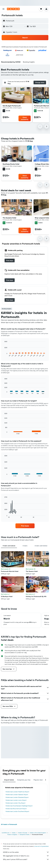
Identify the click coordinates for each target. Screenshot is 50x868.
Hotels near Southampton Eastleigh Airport (19, 806)
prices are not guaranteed (41, 846)
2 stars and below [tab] (41, 546)
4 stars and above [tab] (9, 546)
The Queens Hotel (9, 218)
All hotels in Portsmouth (9, 824)
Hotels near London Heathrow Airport (17, 792)
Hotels (14, 833)
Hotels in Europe (23, 833)
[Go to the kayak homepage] (13, 9)
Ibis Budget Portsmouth (12, 106)
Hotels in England (12, 834)
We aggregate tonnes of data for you (26, 856)
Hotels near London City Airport (15, 803)
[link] (10, 260)
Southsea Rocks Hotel (11, 164)
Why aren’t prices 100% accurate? (26, 859)
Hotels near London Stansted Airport (17, 797)
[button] (3, 9)
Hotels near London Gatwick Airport (17, 795)
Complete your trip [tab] (24, 780)
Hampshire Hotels (24, 834)
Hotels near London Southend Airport (17, 811)
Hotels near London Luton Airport (16, 800)
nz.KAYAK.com (6, 833)
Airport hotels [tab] (9, 780)
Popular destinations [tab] (41, 780)
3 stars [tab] (25, 546)
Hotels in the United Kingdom (38, 833)
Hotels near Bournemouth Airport (16, 809)
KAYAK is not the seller (26, 852)
